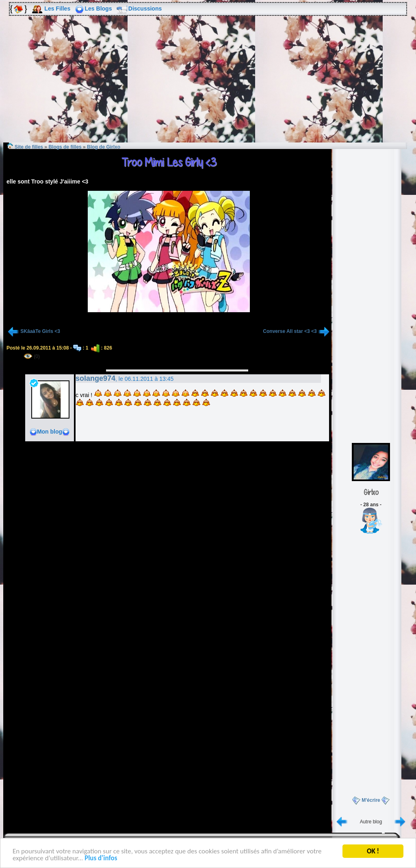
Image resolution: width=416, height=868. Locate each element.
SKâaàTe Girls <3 (40, 331)
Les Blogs (99, 9)
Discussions (145, 9)
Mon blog (50, 432)
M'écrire (371, 800)
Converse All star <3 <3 (290, 331)
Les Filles (57, 9)
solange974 (95, 378)
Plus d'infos (101, 859)
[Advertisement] (208, 85)
